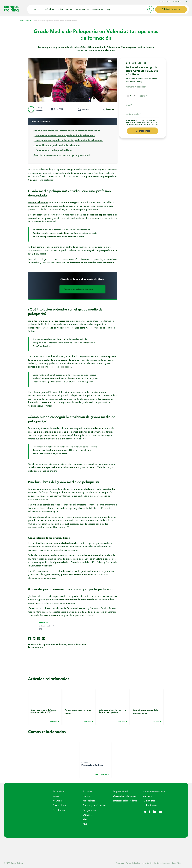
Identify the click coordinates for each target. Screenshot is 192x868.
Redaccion (40, 110)
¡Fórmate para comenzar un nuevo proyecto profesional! (62, 155)
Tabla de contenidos (41, 121)
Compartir (110, 109)
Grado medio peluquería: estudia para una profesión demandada (67, 130)
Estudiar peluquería (38, 202)
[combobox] (131, 95)
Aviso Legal (120, 863)
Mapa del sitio (147, 863)
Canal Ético (176, 863)
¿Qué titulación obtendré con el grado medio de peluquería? (64, 135)
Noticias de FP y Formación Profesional (48, 644)
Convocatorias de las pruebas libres (54, 150)
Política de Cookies (133, 863)
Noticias (29, 20)
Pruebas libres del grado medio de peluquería (57, 145)
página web (59, 562)
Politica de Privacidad (162, 863)
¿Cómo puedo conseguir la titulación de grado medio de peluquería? (68, 140)
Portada (22, 20)
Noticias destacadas (77, 644)
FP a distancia (37, 647)
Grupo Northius (131, 120)
